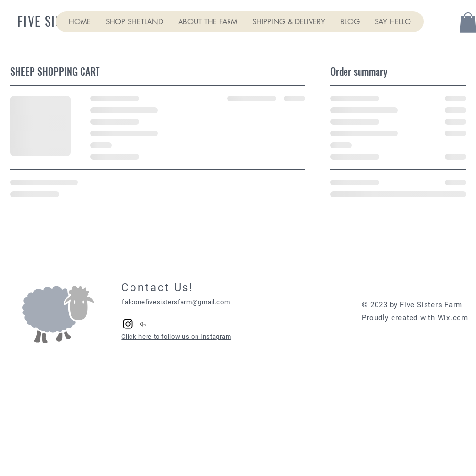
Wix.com (453, 318)
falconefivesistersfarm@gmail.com (176, 302)
